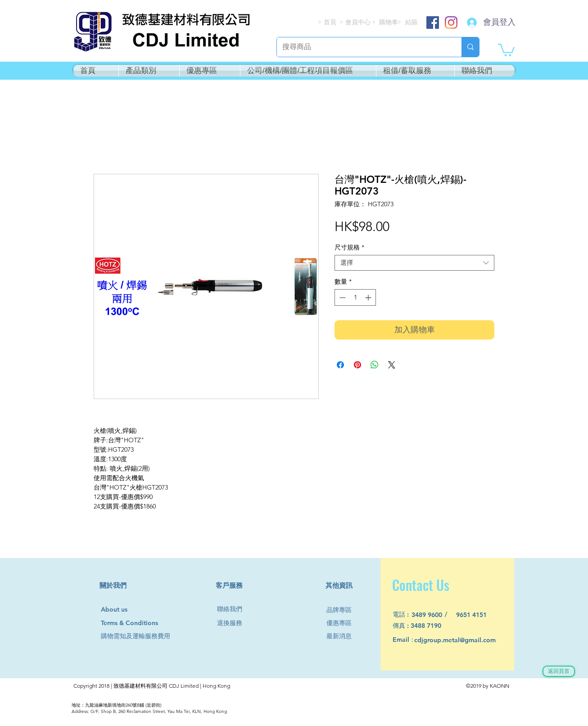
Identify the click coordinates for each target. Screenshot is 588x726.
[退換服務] (233, 623)
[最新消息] (343, 636)
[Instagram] (451, 23)
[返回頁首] (559, 671)
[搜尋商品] (362, 47)
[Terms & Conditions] (138, 623)
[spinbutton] (355, 297)
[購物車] (389, 22)
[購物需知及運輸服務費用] (145, 636)
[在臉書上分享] (340, 365)
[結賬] (412, 22)
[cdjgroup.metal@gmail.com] (467, 640)
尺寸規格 (349, 247)
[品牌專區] (343, 610)
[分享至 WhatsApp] (375, 365)
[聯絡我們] (233, 609)
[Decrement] (341, 297)
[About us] (118, 610)
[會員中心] (359, 22)
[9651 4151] (477, 615)
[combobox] (414, 263)
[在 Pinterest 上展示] (357, 365)
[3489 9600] (432, 615)
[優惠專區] (343, 623)
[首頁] (330, 22)
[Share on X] (392, 365)
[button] (506, 49)
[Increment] (369, 297)
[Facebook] (433, 23)
